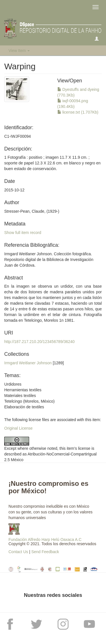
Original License (18, 428)
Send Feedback (45, 552)
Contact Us (18, 552)
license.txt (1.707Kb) (78, 112)
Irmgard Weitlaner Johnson (28, 363)
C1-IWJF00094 (18, 136)
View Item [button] (19, 51)
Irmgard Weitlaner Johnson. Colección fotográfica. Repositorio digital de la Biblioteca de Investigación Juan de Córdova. (49, 260)
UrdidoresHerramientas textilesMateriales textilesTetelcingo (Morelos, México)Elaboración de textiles (29, 396)
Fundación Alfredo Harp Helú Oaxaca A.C (45, 540)
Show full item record (23, 233)
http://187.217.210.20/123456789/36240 (39, 342)
